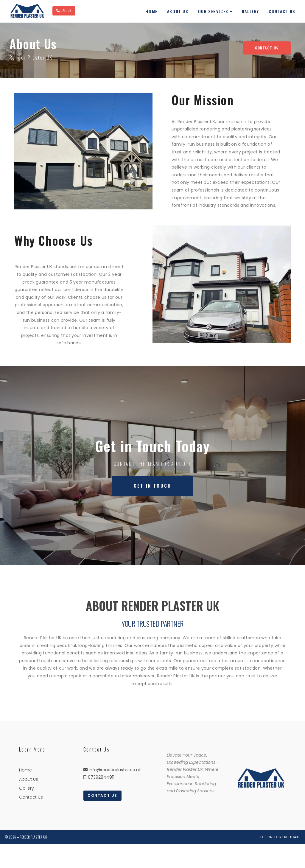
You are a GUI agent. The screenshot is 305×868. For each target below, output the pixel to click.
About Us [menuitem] (178, 11)
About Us (29, 779)
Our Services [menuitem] (213, 11)
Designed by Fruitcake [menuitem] (280, 837)
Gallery (27, 788)
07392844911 (101, 777)
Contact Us (267, 48)
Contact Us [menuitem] (282, 11)
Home (25, 770)
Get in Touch (152, 486)
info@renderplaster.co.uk (115, 770)
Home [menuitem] (151, 11)
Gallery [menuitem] (250, 11)
